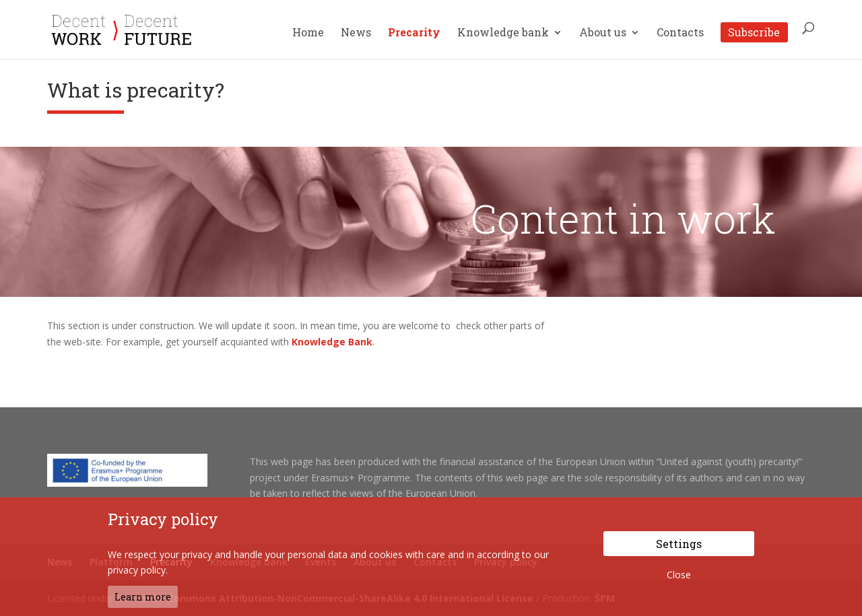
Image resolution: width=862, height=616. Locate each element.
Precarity (414, 33)
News (356, 33)
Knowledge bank (503, 33)
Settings (679, 544)
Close (679, 575)
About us (603, 33)
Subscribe (754, 32)
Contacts (680, 33)
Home (308, 33)
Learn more (143, 597)
